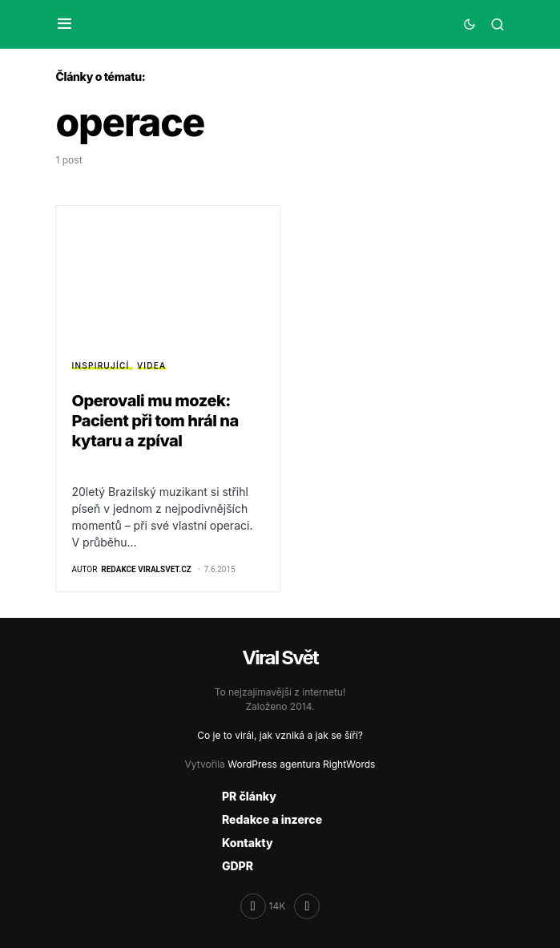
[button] (64, 24)
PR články (249, 796)
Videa (151, 365)
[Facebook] (263, 906)
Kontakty (248, 843)
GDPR (238, 866)
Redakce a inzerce (272, 819)
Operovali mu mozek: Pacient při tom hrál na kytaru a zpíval (155, 421)
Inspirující (101, 365)
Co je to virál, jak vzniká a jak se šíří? (280, 735)
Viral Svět (280, 658)
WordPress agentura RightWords (301, 764)
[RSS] (307, 906)
